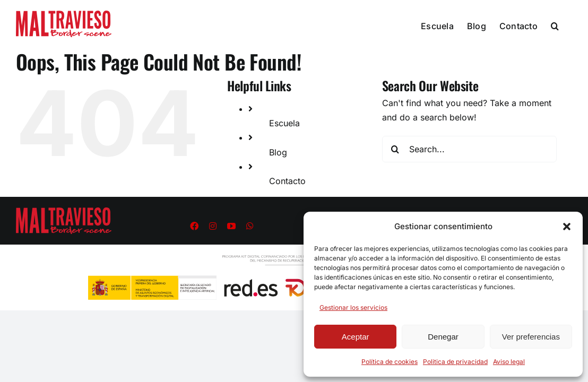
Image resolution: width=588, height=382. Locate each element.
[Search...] (469, 149)
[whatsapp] (250, 226)
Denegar (443, 337)
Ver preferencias (531, 337)
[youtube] (231, 226)
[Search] (395, 149)
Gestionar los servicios (353, 307)
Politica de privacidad (455, 362)
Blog (278, 152)
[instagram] (213, 226)
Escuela (284, 123)
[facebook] (194, 226)
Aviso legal (509, 362)
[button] (567, 227)
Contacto (287, 181)
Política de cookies (390, 362)
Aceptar (356, 337)
